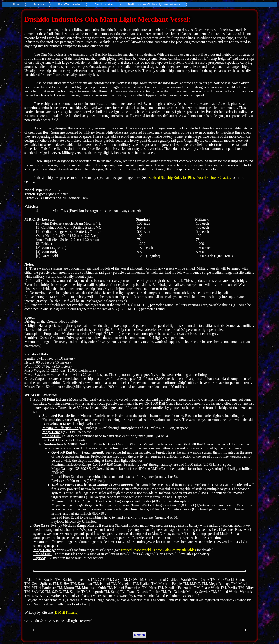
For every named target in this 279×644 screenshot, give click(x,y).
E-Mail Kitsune (66, 612)
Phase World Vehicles (69, 4)
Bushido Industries (104, 4)
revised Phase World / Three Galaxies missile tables (159, 550)
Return (140, 635)
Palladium (39, 4)
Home (16, 4)
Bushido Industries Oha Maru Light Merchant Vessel (154, 4)
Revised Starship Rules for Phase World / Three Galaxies (189, 177)
